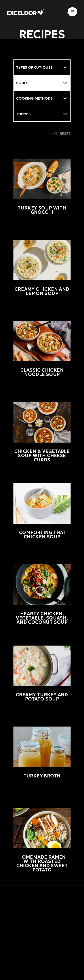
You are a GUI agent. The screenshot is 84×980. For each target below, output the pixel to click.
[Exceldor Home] (26, 12)
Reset (62, 133)
